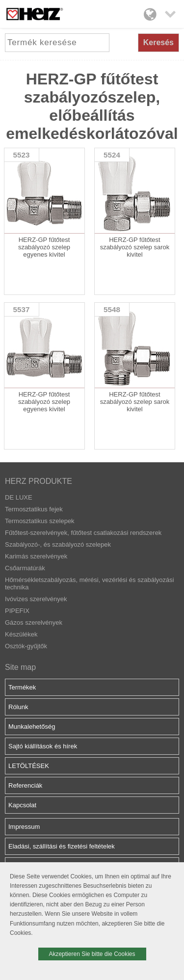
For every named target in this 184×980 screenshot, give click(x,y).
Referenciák (25, 785)
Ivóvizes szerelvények (36, 599)
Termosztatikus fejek (34, 509)
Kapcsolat (22, 805)
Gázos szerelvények (34, 622)
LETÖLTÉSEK (29, 766)
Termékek (22, 687)
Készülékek (21, 634)
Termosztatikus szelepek (40, 521)
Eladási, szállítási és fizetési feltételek (62, 846)
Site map (20, 667)
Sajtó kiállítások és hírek (43, 746)
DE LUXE (19, 497)
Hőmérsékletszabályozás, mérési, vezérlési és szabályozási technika (90, 583)
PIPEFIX (17, 611)
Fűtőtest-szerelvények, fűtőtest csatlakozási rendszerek (83, 533)
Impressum (24, 827)
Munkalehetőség (32, 727)
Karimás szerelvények (36, 556)
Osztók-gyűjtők (26, 646)
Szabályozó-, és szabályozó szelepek (58, 544)
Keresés (158, 42)
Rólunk (18, 707)
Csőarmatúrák (25, 568)
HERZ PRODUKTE (39, 481)
